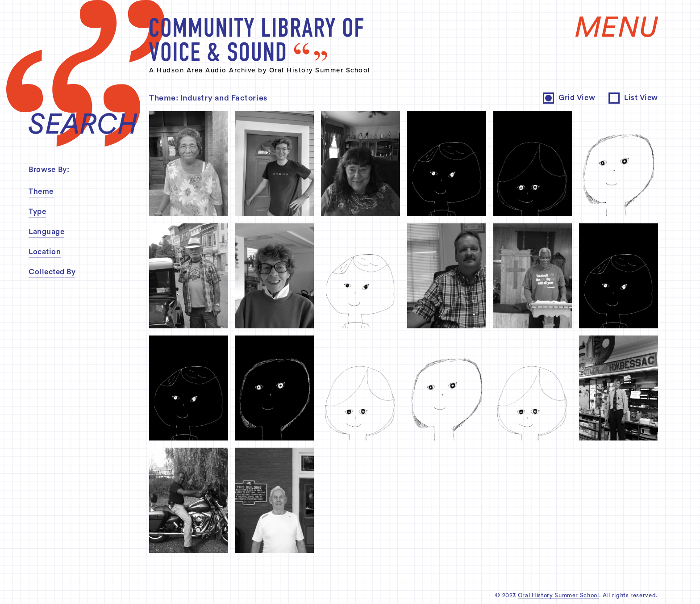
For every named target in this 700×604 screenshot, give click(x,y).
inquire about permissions (373, 235)
